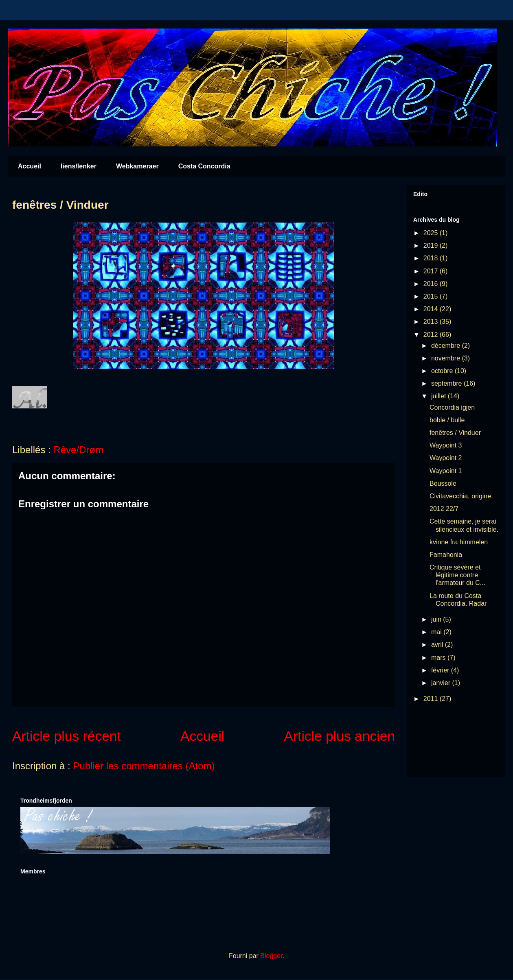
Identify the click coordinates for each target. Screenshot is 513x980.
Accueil (30, 166)
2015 (432, 296)
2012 (432, 335)
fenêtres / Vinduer (455, 433)
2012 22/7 (444, 509)
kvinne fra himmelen (459, 542)
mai (437, 632)
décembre (447, 346)
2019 (432, 246)
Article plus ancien (340, 736)
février (441, 670)
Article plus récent (67, 736)
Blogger (271, 956)
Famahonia (446, 555)
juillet (440, 396)
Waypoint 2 (446, 458)
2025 (432, 233)
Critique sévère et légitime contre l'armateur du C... (457, 575)
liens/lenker (79, 166)
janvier (442, 683)
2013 (432, 322)
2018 (432, 258)
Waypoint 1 (446, 471)
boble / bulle (447, 420)
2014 (432, 309)
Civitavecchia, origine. (461, 496)
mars (439, 658)
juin (437, 619)
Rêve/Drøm (78, 450)
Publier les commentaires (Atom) (144, 766)
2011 (432, 699)
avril (438, 645)
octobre (443, 371)
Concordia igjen (452, 407)
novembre (447, 358)
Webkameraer (137, 166)
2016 (432, 284)
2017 (432, 271)
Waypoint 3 (446, 445)
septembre (447, 383)
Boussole (443, 483)
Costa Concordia (204, 166)
